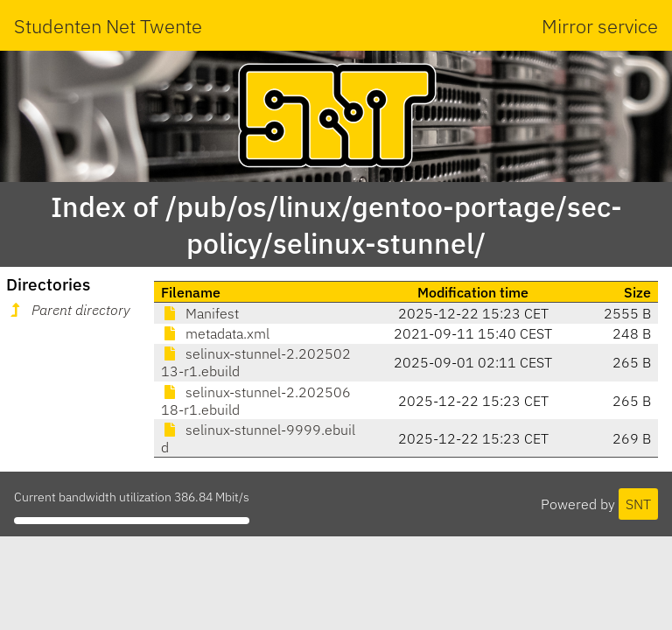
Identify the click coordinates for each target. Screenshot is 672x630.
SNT (638, 504)
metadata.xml (215, 333)
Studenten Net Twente (108, 26)
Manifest (200, 313)
